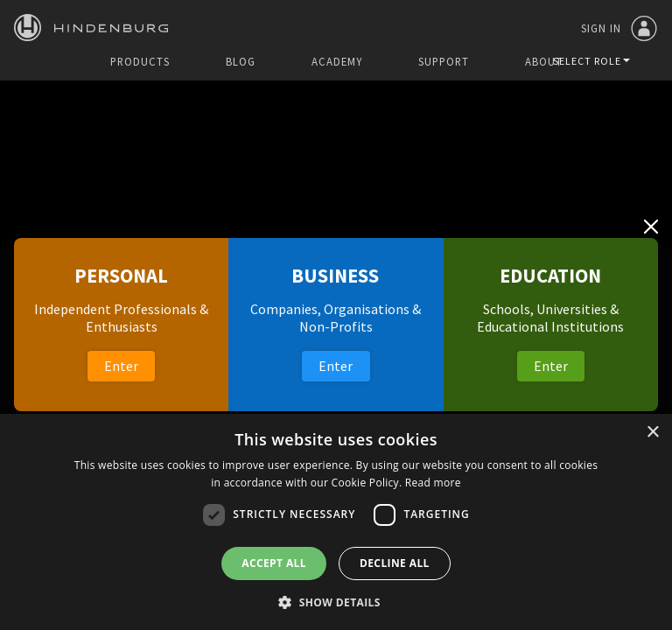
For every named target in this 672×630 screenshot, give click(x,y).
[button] (336, 601)
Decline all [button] (395, 563)
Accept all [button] (274, 563)
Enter (121, 366)
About (544, 62)
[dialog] (336, 522)
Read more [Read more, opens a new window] (433, 483)
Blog (241, 62)
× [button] (652, 433)
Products (140, 62)
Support (444, 62)
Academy (337, 62)
